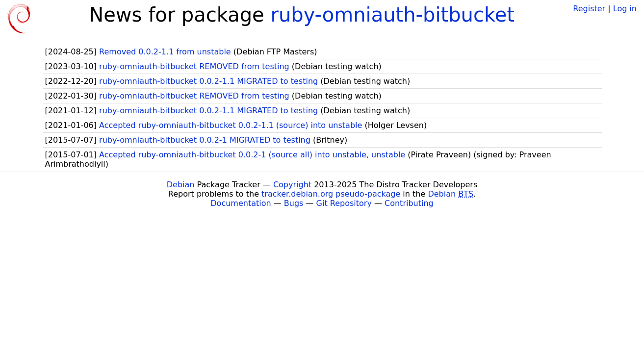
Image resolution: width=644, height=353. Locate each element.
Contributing (409, 203)
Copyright (292, 185)
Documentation (241, 203)
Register (589, 9)
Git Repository (344, 203)
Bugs (294, 203)
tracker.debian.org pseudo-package (331, 194)
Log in (625, 9)
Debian (181, 185)
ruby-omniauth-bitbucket (392, 15)
